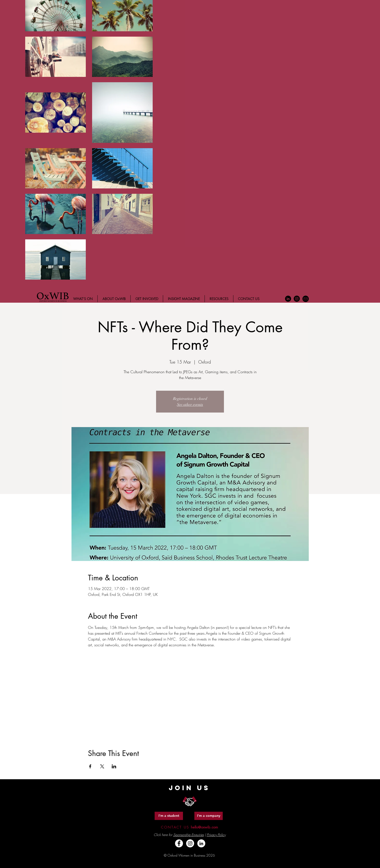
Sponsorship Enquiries (189, 835)
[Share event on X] (102, 766)
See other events (190, 405)
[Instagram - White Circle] (190, 843)
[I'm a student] (169, 816)
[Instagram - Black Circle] (297, 299)
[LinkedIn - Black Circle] (288, 299)
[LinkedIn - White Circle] (201, 843)
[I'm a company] (209, 816)
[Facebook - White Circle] (179, 843)
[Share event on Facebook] (90, 766)
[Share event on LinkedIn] (114, 766)
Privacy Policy (216, 835)
